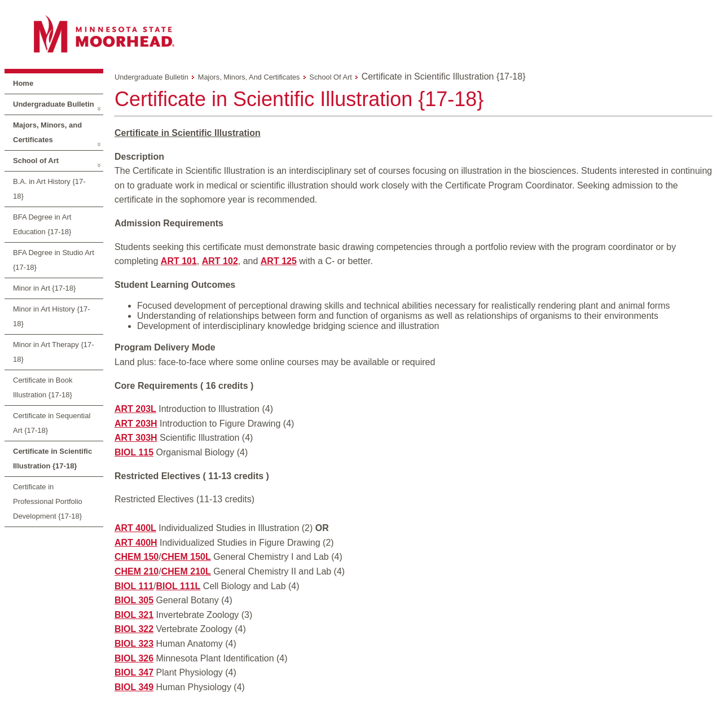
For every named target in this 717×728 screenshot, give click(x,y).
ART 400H (136, 543)
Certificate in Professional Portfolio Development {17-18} (48, 501)
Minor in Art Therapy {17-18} (54, 352)
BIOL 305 (134, 600)
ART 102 (220, 261)
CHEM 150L (186, 557)
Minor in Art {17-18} (44, 288)
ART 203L (135, 409)
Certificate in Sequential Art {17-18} (52, 423)
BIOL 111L (179, 586)
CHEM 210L (186, 571)
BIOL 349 (134, 687)
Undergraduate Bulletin (54, 104)
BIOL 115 (134, 452)
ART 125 (279, 261)
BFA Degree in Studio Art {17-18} (54, 260)
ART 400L (135, 528)
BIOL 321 (134, 615)
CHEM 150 (137, 557)
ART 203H (136, 424)
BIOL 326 (134, 658)
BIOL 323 (134, 644)
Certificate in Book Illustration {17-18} (43, 387)
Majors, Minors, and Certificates (47, 132)
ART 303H (136, 438)
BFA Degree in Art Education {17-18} (42, 224)
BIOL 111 (134, 586)
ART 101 (179, 261)
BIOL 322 (134, 629)
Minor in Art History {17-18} (52, 316)
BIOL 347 (134, 672)
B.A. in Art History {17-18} (49, 189)
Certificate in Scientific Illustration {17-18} (52, 459)
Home (23, 83)
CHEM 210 (137, 571)
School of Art (36, 161)
